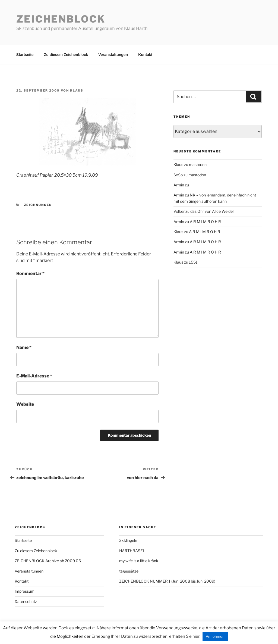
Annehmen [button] (215, 636)
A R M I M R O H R (205, 222)
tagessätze (129, 571)
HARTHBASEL (132, 551)
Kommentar (30, 273)
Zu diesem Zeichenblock (66, 55)
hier (196, 636)
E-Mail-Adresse (34, 376)
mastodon (198, 165)
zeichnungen (38, 205)
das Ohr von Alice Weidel (212, 211)
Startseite (25, 55)
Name (24, 347)
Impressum (25, 591)
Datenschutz (26, 601)
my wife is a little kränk (139, 561)
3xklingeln (128, 540)
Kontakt (145, 55)
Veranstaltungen (113, 55)
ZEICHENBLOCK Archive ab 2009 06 (48, 561)
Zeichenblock (61, 19)
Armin (179, 185)
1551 (193, 262)
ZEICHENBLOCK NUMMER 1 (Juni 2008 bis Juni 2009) (167, 581)
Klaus (77, 90)
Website (25, 404)
